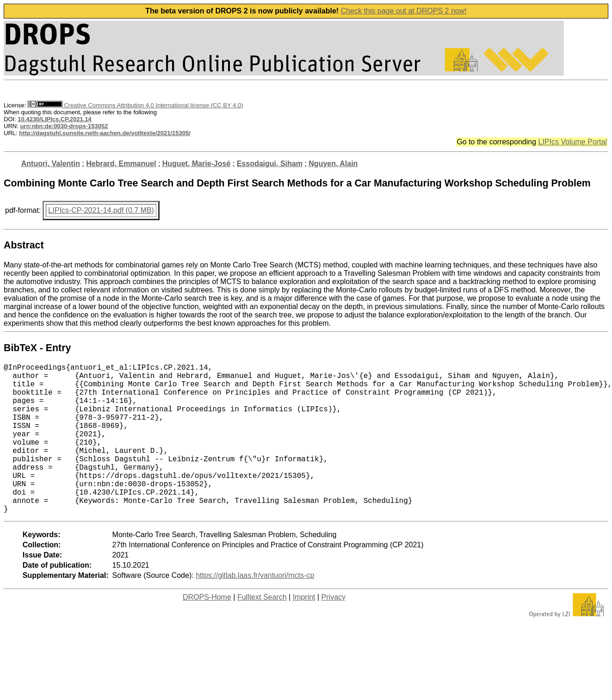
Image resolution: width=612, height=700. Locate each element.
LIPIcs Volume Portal (572, 142)
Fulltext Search (262, 630)
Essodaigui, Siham (270, 164)
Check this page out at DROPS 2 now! (404, 11)
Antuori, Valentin (51, 164)
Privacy (334, 630)
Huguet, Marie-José (197, 164)
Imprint (304, 630)
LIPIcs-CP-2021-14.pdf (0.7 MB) (101, 210)
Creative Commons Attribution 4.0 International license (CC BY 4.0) (135, 105)
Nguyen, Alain (333, 164)
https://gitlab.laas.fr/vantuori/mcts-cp (255, 609)
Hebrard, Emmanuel (121, 164)
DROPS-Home (207, 630)
